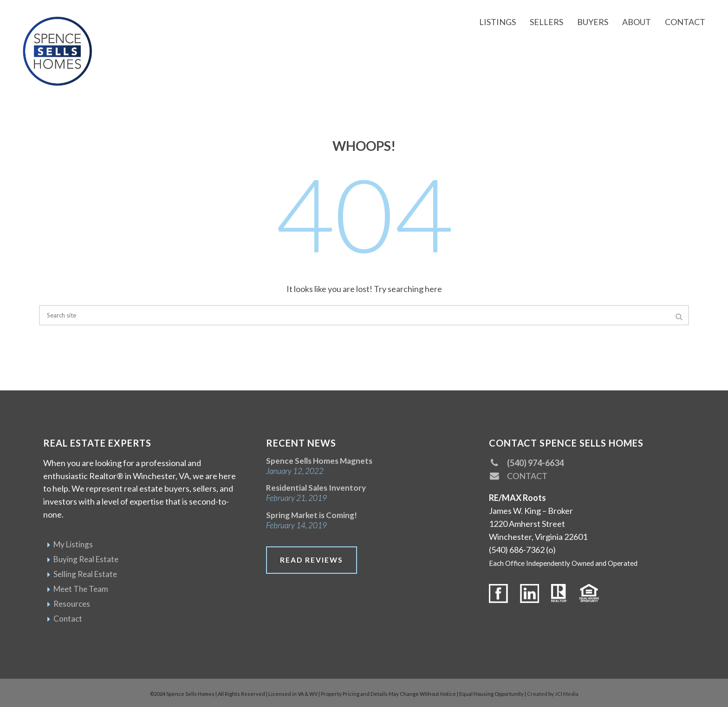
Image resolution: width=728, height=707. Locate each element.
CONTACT (518, 476)
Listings (497, 22)
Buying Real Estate (86, 559)
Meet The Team (81, 589)
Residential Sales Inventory (316, 488)
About (637, 22)
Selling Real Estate (85, 574)
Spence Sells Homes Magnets (319, 461)
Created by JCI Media (553, 694)
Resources (72, 604)
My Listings (73, 544)
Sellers (546, 22)
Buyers (593, 22)
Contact (685, 22)
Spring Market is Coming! (312, 515)
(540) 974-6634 (526, 463)
